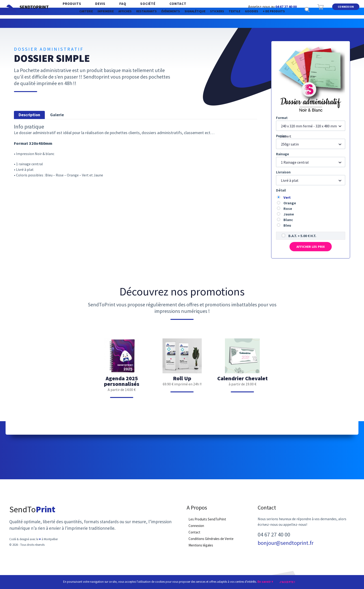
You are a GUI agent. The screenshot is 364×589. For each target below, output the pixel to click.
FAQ (111, 9)
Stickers (232, 23)
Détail (281, 190)
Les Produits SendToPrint (207, 524)
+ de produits (313, 23)
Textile (257, 23)
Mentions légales (201, 550)
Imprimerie (74, 23)
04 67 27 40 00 (286, 7)
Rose (288, 208)
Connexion (346, 9)
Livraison (283, 172)
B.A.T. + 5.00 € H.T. (302, 236)
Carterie (46, 23)
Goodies (282, 23)
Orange (290, 203)
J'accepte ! (287, 581)
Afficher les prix (310, 248)
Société (132, 9)
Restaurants (133, 23)
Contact (157, 9)
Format (282, 118)
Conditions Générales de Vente (211, 543)
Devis (93, 9)
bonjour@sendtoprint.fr (286, 548)
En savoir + (265, 581)
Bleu (287, 225)
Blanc (288, 220)
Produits (70, 9)
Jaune (289, 214)
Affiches (102, 23)
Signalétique (200, 23)
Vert (287, 197)
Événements (166, 23)
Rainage (283, 154)
